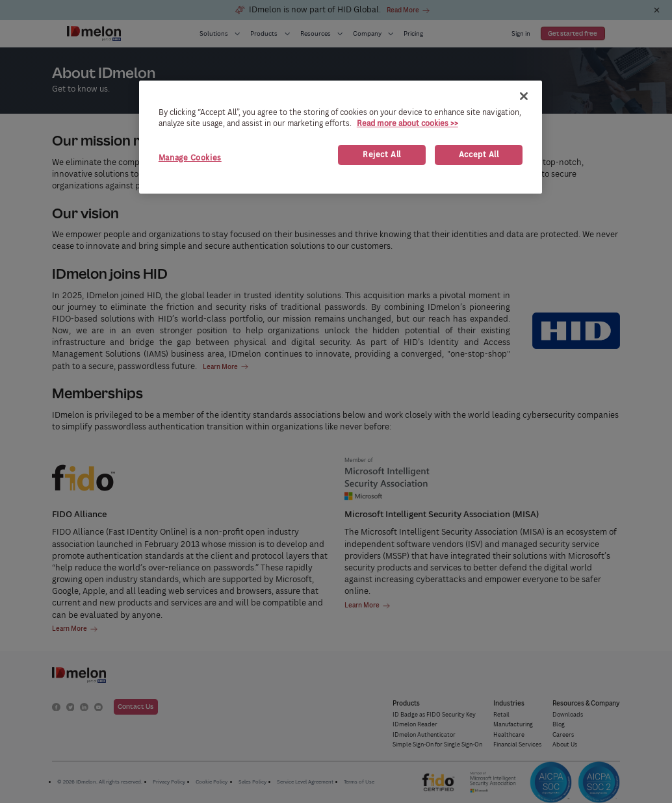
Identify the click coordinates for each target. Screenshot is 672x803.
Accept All (479, 154)
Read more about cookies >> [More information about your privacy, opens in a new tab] (407, 123)
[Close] (524, 96)
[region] (341, 137)
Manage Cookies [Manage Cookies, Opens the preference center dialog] (190, 158)
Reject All (382, 154)
